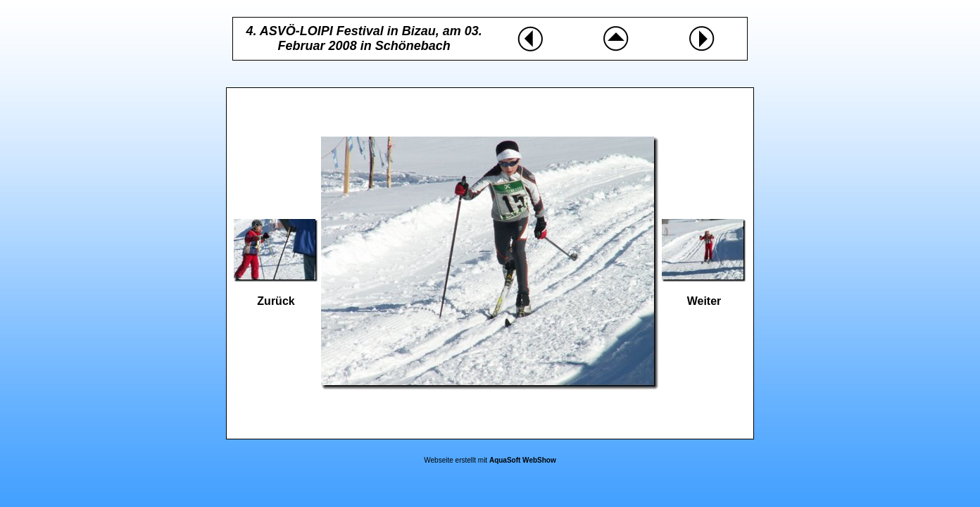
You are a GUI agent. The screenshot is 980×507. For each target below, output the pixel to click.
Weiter (704, 301)
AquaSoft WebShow (523, 460)
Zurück (276, 301)
